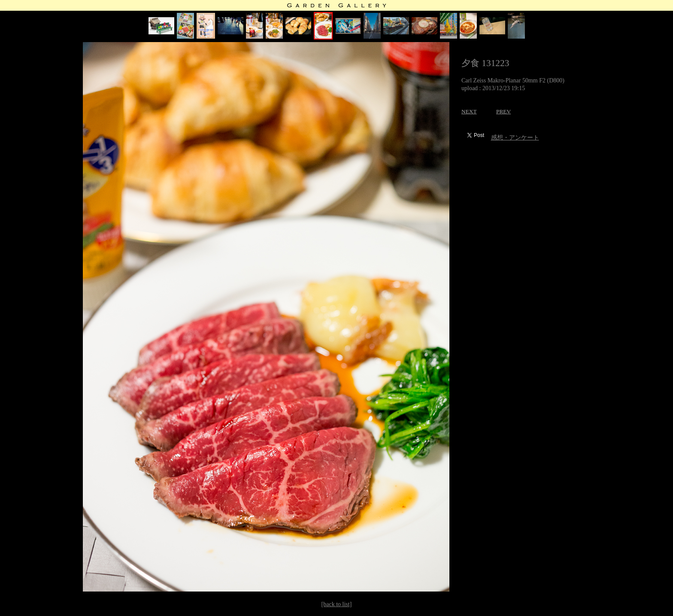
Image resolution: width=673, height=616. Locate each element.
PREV (503, 111)
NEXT (469, 111)
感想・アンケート (515, 138)
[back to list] (337, 604)
